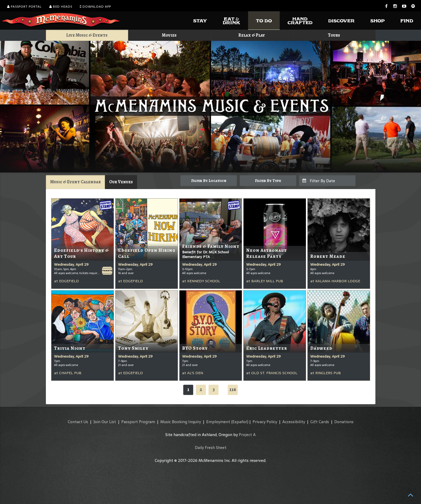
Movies (169, 35)
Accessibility (294, 422)
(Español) (240, 422)
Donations (344, 422)
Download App (95, 7)
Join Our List (105, 422)
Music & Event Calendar (75, 182)
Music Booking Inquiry (181, 422)
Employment (218, 422)
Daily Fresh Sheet (211, 448)
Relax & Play (252, 35)
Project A (247, 435)
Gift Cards (320, 422)
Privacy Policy (265, 422)
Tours (334, 35)
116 (233, 389)
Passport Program (138, 422)
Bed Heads (61, 7)
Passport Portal (24, 7)
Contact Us (78, 422)
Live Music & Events (87, 35)
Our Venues (121, 182)
